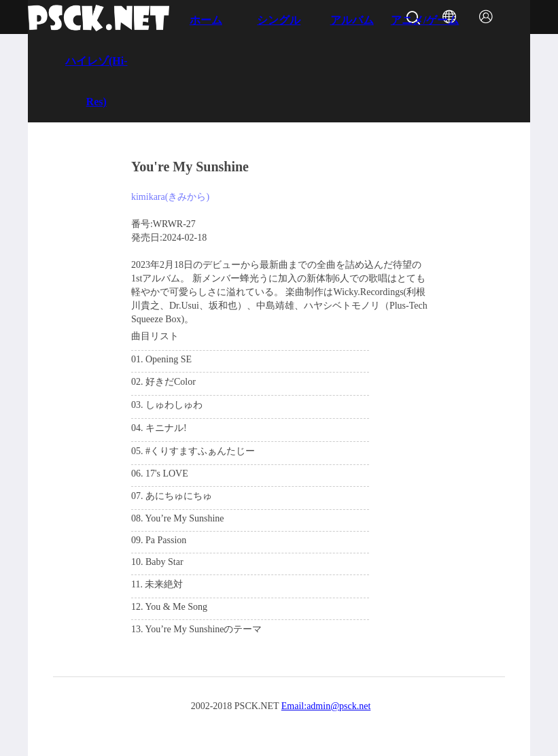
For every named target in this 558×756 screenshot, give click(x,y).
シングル (279, 20)
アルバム (352, 20)
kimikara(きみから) (170, 197)
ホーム (206, 20)
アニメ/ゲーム (425, 20)
